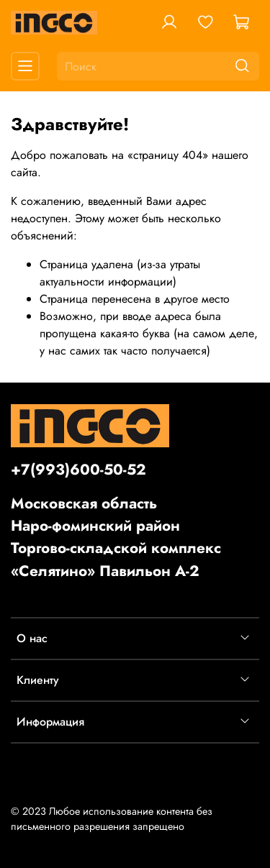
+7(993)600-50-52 (78, 470)
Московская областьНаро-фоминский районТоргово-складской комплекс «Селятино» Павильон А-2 (116, 537)
